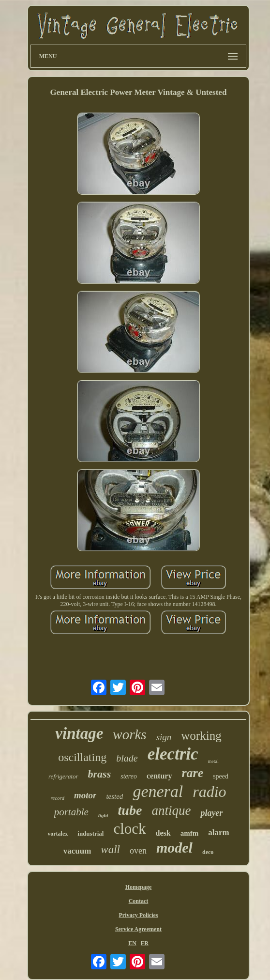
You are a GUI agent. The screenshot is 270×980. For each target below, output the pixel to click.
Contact (139, 901)
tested (114, 796)
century (159, 776)
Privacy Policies (138, 915)
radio (209, 792)
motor (85, 795)
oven (138, 851)
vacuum (77, 851)
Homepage (139, 887)
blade (127, 758)
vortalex (58, 834)
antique (171, 810)
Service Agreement (138, 929)
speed (221, 776)
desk (163, 833)
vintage (79, 733)
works (129, 734)
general (158, 791)
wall (110, 849)
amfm (190, 833)
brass (100, 774)
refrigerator (63, 776)
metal (213, 761)
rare (192, 773)
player (211, 813)
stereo (129, 776)
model (174, 848)
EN (132, 943)
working (201, 736)
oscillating (82, 757)
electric (173, 754)
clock (129, 829)
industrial (90, 833)
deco (208, 852)
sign (164, 737)
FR (145, 943)
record (57, 798)
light (103, 815)
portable (71, 812)
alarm (218, 832)
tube (130, 810)
